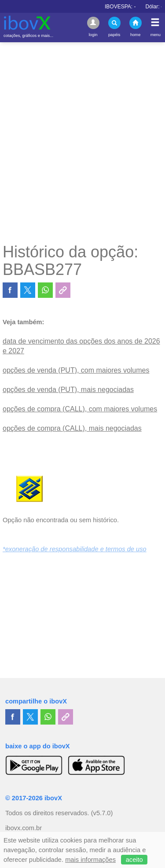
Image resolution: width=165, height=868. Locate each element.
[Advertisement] (82, 142)
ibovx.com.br (24, 828)
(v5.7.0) (102, 813)
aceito (134, 860)
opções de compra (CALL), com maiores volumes (80, 409)
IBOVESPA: (127, 7)
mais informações (90, 860)
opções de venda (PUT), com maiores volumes (76, 370)
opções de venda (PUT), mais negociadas (68, 390)
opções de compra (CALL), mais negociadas (72, 428)
